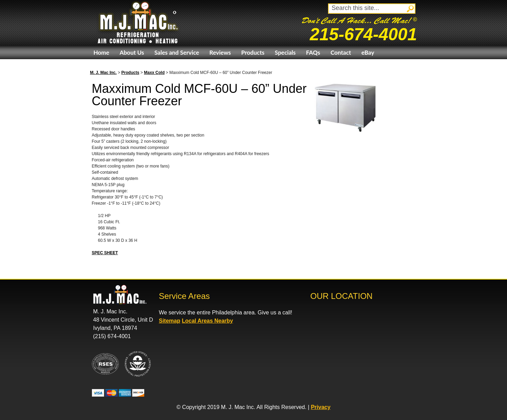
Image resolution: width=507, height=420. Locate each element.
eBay (368, 52)
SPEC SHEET (105, 253)
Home (102, 52)
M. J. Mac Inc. (103, 73)
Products (253, 52)
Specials (285, 52)
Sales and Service (177, 52)
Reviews (220, 52)
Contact (341, 52)
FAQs (313, 52)
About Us (132, 52)
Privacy (321, 407)
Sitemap (170, 321)
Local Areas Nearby (207, 321)
